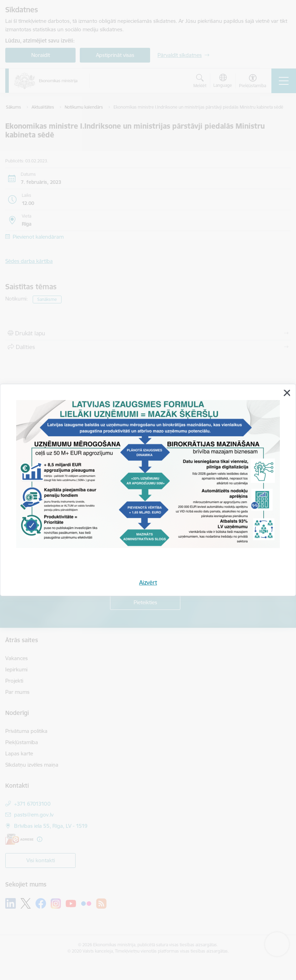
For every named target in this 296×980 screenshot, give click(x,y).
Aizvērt (148, 582)
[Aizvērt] (287, 393)
